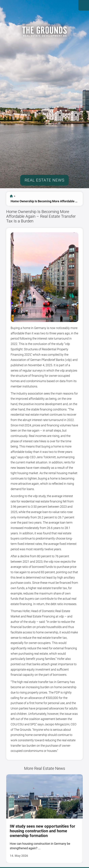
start (11, 196)
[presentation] (3, 819)
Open (84, 5)
